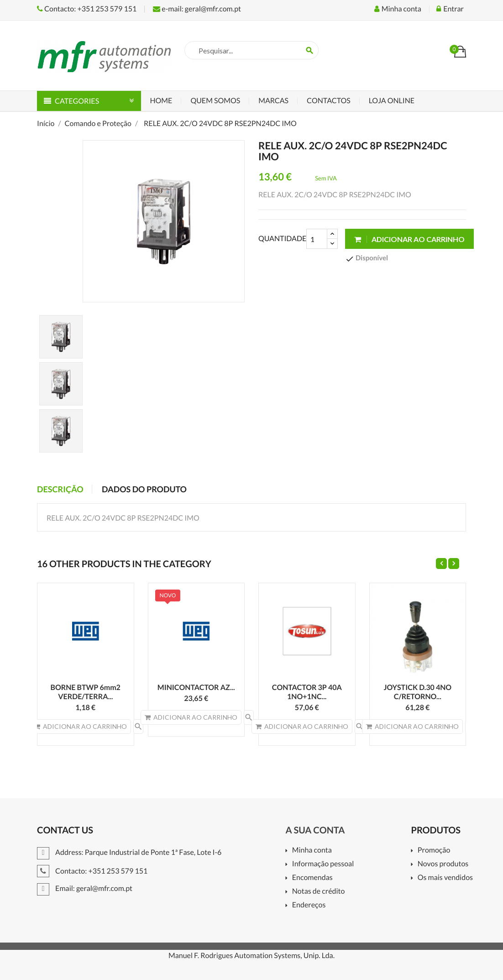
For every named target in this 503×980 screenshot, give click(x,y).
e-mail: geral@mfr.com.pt (197, 9)
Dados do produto (144, 489)
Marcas (273, 101)
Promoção (434, 851)
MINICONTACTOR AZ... (196, 688)
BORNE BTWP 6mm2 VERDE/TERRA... (86, 692)
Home (161, 101)
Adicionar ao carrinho (409, 239)
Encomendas (312, 878)
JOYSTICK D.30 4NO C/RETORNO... (417, 692)
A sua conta (315, 830)
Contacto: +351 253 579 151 (87, 9)
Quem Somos (215, 101)
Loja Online (392, 101)
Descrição (60, 489)
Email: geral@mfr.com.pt (85, 888)
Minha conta (312, 851)
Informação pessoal (323, 864)
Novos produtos (443, 864)
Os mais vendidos (445, 878)
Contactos (329, 101)
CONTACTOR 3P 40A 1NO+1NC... (307, 692)
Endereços (309, 905)
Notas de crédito (319, 892)
